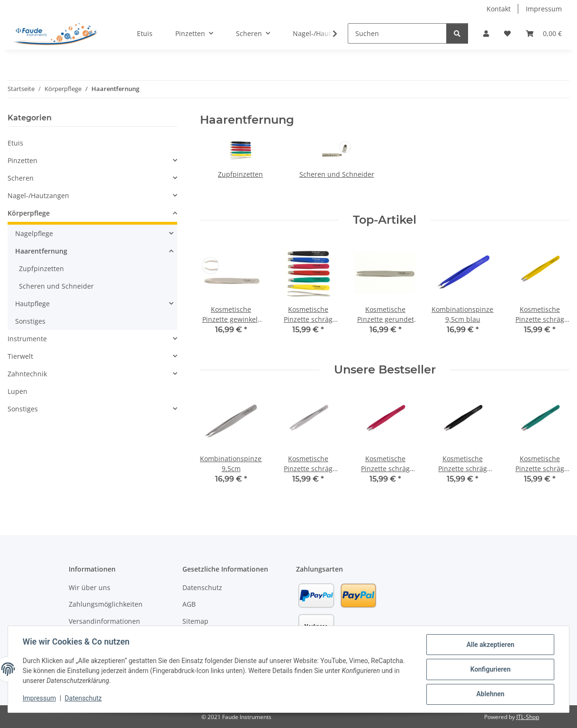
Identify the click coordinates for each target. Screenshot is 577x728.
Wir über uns (90, 587)
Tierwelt (20, 356)
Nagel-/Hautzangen (38, 196)
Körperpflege (29, 213)
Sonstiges (30, 321)
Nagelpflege (34, 233)
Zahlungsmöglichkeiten (106, 604)
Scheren (21, 178)
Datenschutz (84, 699)
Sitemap (195, 621)
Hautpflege (32, 304)
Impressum (40, 699)
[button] (486, 33)
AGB (189, 604)
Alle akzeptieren (490, 645)
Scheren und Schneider (337, 174)
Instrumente (27, 339)
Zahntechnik (27, 374)
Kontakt (499, 9)
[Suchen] (397, 33)
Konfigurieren (490, 670)
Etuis (15, 143)
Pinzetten (23, 160)
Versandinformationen (104, 621)
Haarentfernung (41, 251)
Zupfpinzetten (240, 174)
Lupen (18, 391)
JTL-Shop (528, 717)
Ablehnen (490, 694)
